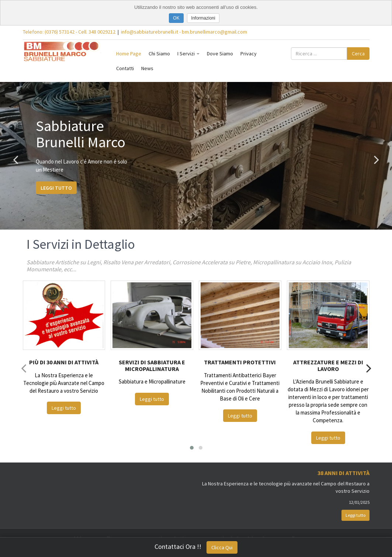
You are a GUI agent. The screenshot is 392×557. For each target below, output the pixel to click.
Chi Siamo (159, 54)
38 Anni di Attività (344, 473)
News (147, 68)
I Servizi (188, 54)
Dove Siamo (220, 54)
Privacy (249, 54)
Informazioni (203, 18)
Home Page (129, 54)
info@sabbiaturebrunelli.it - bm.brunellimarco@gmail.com (184, 32)
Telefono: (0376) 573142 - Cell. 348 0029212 (69, 32)
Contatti (125, 68)
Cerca (358, 54)
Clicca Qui (222, 547)
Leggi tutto (56, 188)
